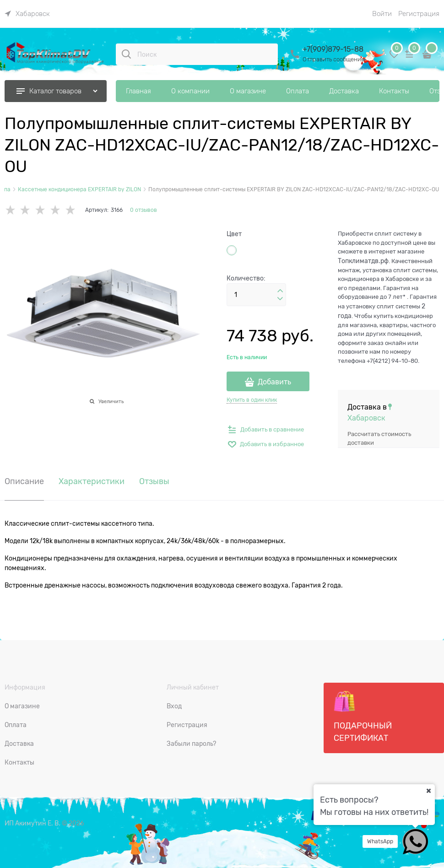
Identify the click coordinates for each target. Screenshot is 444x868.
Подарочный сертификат (363, 717)
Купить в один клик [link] (252, 400)
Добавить (274, 382)
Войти (382, 14)
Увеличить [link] (111, 401)
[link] (27, 14)
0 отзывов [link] (143, 210)
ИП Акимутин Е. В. (32, 823)
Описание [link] (24, 482)
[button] (280, 291)
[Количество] (256, 295)
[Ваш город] (428, 791)
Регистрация (419, 14)
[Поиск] (126, 54)
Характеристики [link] (92, 482)
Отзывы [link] (154, 482)
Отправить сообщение (333, 59)
